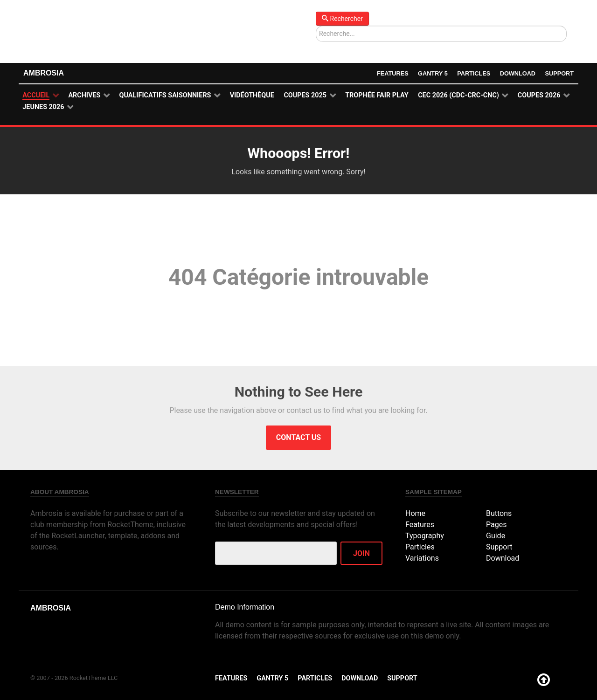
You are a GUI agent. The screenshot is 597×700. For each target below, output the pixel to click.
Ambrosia (44, 73)
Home (415, 513)
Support (559, 73)
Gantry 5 (432, 73)
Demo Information (245, 607)
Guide (496, 536)
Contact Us (298, 437)
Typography (425, 536)
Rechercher (342, 19)
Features (392, 73)
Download (517, 73)
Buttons (499, 513)
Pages (496, 525)
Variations (422, 558)
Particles (473, 73)
